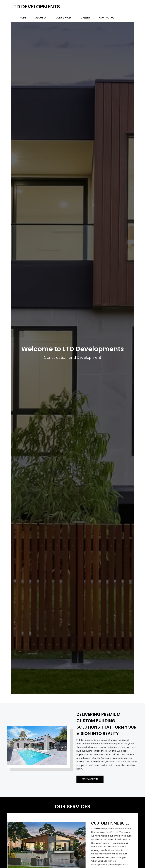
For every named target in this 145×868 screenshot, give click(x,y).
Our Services (64, 18)
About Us (41, 18)
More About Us (90, 779)
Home (23, 18)
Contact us (107, 18)
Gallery (85, 18)
